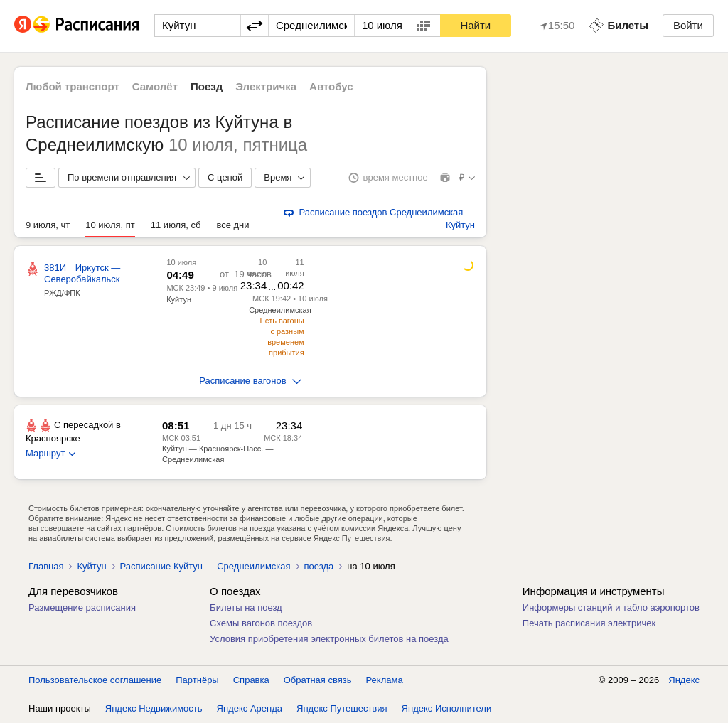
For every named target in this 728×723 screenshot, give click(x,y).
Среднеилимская (280, 310)
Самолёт (155, 86)
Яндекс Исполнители (447, 708)
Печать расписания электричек (589, 623)
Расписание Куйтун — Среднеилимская (205, 566)
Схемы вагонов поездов (261, 623)
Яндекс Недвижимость (154, 708)
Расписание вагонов (250, 381)
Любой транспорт (73, 86)
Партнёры (197, 680)
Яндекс (684, 680)
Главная (46, 566)
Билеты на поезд (246, 607)
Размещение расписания (82, 607)
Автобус (331, 86)
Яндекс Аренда (250, 708)
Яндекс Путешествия (342, 708)
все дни (232, 225)
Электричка (266, 86)
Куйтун (179, 299)
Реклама (385, 680)
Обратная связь (318, 680)
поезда (319, 566)
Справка (251, 680)
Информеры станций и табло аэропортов (611, 607)
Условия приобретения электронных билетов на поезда (329, 639)
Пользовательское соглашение (95, 680)
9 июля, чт (48, 225)
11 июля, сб (176, 225)
